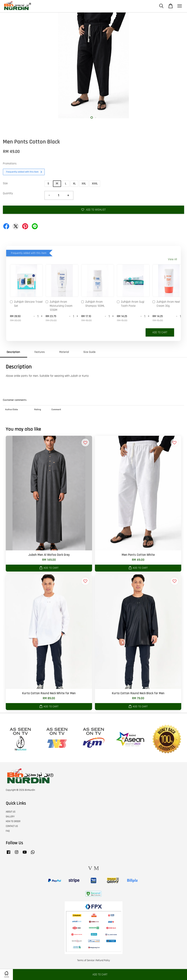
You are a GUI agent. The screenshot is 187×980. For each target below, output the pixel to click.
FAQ (8, 831)
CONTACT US (12, 826)
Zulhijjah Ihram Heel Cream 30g (166, 304)
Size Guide (89, 352)
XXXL (95, 184)
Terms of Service (86, 960)
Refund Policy (103, 960)
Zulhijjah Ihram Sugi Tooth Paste (131, 304)
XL (74, 184)
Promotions (10, 164)
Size (5, 183)
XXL (84, 184)
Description (13, 352)
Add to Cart (160, 332)
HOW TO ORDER (13, 821)
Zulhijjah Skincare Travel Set (26, 304)
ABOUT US (11, 812)
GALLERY (10, 817)
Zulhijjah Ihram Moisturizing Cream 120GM (59, 306)
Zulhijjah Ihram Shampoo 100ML (93, 304)
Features (40, 352)
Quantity (8, 193)
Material (64, 352)
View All (172, 259)
